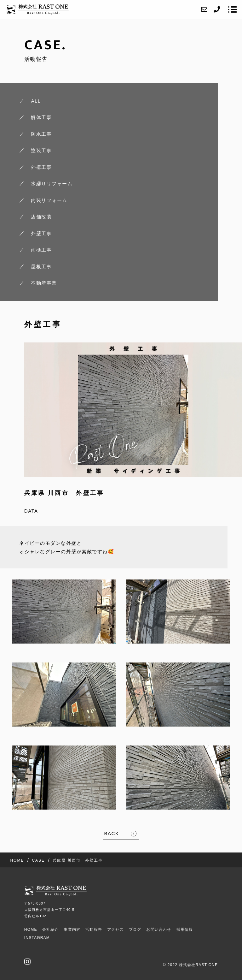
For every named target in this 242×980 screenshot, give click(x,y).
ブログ (135, 930)
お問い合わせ (159, 930)
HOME (31, 930)
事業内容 (72, 930)
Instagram (37, 938)
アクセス (115, 930)
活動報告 (94, 930)
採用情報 (185, 930)
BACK (112, 833)
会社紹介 (51, 930)
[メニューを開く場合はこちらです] (233, 9)
